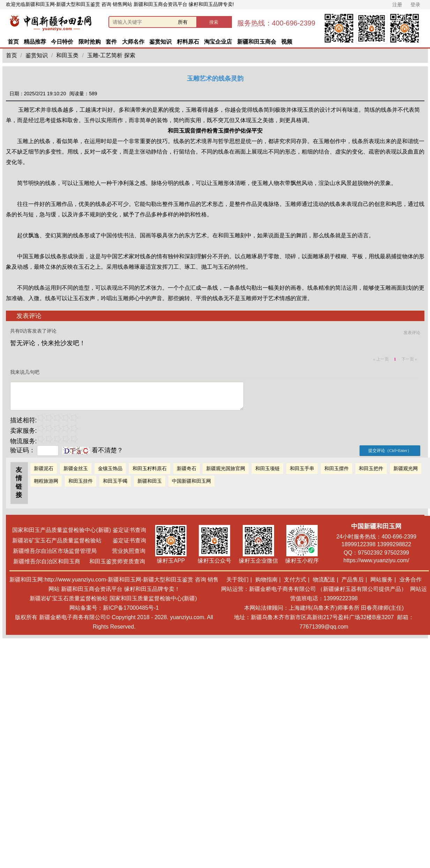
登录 (415, 5)
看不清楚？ (93, 450)
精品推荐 (35, 42)
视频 (287, 42)
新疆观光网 (406, 468)
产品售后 (353, 580)
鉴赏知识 (160, 42)
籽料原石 (188, 42)
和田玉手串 (302, 468)
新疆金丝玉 (76, 468)
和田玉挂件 (81, 481)
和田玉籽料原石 (150, 468)
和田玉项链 (267, 468)
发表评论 (412, 333)
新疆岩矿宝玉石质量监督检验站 (69, 598)
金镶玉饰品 (110, 468)
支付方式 (295, 580)
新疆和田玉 (150, 481)
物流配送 (324, 580)
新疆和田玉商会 (257, 42)
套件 (111, 42)
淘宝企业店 (218, 42)
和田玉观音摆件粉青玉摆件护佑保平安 (215, 131)
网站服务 (382, 580)
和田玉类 (67, 55)
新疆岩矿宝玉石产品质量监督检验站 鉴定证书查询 (79, 540)
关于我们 (237, 580)
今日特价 (62, 42)
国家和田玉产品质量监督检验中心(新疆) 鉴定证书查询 (79, 530)
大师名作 (133, 42)
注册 (397, 5)
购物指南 (266, 580)
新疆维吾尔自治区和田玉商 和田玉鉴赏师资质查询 (79, 561)
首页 (13, 42)
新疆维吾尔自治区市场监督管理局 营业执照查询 (79, 551)
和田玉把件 (371, 468)
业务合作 (410, 580)
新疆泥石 (44, 468)
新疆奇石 (187, 468)
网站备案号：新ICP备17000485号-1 (114, 608)
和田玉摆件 (337, 468)
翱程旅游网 (46, 481)
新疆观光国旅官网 (226, 468)
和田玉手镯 (115, 481)
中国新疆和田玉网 (191, 481)
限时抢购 (90, 42)
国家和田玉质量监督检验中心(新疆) (153, 598)
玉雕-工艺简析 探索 (111, 55)
